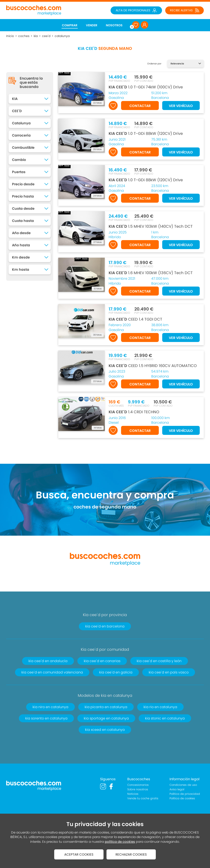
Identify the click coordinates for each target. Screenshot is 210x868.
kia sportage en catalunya (106, 718)
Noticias (133, 794)
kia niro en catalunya (50, 707)
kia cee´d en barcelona (105, 626)
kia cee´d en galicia (116, 672)
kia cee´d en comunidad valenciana (52, 672)
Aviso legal (177, 789)
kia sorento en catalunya (46, 718)
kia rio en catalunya (160, 707)
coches (24, 36)
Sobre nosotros (138, 789)
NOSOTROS (114, 25)
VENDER (92, 25)
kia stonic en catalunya (165, 718)
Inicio (10, 36)
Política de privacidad (185, 794)
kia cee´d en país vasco (169, 672)
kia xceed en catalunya (105, 730)
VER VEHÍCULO (181, 106)
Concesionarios (138, 785)
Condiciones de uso (183, 785)
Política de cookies (182, 798)
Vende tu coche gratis (143, 798)
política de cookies (120, 842)
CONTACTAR (140, 106)
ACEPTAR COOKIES (79, 854)
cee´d (46, 36)
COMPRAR (70, 25)
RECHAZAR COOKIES (131, 854)
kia (36, 36)
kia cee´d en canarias (102, 661)
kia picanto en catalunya (106, 707)
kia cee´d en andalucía (48, 661)
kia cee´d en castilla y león (159, 661)
